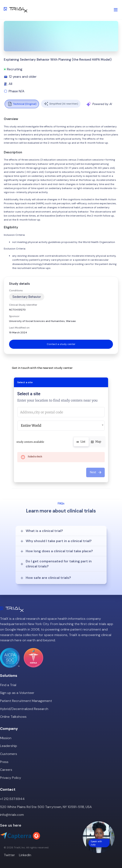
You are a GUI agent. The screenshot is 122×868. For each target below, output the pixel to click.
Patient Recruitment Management (26, 701)
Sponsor (14, 316)
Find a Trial (8, 685)
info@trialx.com (12, 815)
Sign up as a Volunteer (17, 693)
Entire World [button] (31, 425)
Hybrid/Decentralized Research (24, 709)
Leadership (9, 746)
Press (4, 762)
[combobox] (61, 412)
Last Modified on (19, 328)
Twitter (9, 855)
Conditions (16, 290)
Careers (6, 770)
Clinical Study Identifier (23, 305)
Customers (9, 754)
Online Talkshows (13, 717)
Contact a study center (61, 344)
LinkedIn (25, 855)
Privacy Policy (11, 778)
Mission (6, 738)
